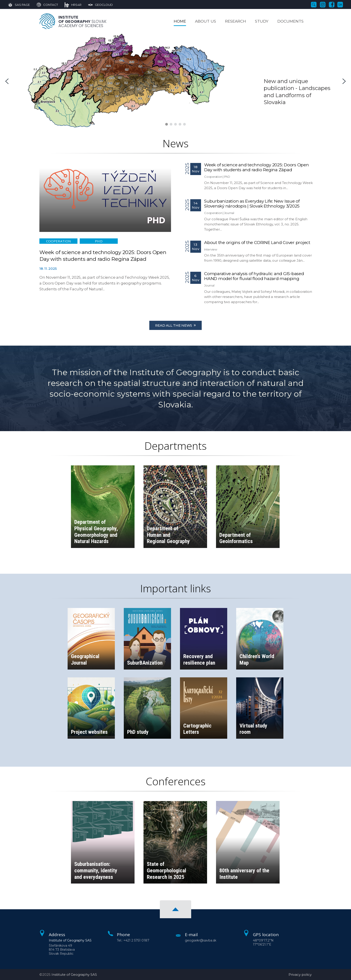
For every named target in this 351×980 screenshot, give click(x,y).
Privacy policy (300, 975)
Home (180, 21)
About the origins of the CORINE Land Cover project (257, 243)
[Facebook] (332, 4)
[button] (7, 81)
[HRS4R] (70, 4)
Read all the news (175, 325)
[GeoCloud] (97, 4)
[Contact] (44, 4)
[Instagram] (323, 4)
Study (262, 21)
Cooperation (58, 241)
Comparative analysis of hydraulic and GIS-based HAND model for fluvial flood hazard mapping (254, 276)
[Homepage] (47, 21)
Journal (229, 213)
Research (235, 21)
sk (340, 4)
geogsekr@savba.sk (201, 940)
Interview (211, 249)
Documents (290, 21)
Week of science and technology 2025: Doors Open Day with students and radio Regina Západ (257, 167)
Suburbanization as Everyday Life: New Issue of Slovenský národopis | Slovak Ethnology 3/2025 (252, 204)
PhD (99, 241)
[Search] (314, 4)
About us (205, 21)
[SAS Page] (19, 4)
